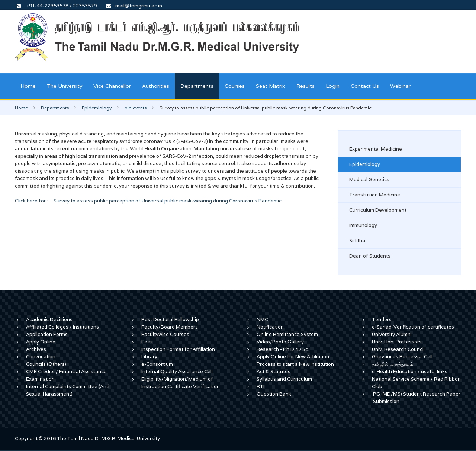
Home (28, 86)
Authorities (156, 86)
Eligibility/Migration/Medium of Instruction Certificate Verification (181, 383)
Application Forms (47, 334)
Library (149, 357)
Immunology (363, 225)
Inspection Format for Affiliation (178, 349)
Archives (36, 349)
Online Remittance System (287, 334)
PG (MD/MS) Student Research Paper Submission (417, 398)
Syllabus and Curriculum (284, 379)
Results (305, 86)
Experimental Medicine (376, 149)
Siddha (357, 241)
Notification (270, 327)
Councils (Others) (46, 364)
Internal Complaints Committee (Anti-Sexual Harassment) (69, 390)
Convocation (41, 357)
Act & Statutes (274, 372)
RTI (260, 386)
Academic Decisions (49, 319)
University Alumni (392, 334)
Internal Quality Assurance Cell (177, 372)
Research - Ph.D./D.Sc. (283, 349)
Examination (40, 379)
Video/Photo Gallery (280, 342)
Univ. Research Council (398, 349)
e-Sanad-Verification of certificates (413, 327)
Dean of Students (370, 256)
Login (333, 86)
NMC (262, 319)
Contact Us (365, 86)
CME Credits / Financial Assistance (66, 372)
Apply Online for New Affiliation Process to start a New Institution (296, 360)
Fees (147, 342)
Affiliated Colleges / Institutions (62, 327)
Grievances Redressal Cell (402, 357)
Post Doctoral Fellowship (170, 319)
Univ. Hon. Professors (397, 342)
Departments (197, 86)
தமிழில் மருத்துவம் (393, 364)
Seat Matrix (271, 86)
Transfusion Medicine (375, 195)
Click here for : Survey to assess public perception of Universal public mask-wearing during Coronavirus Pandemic (148, 201)
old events (136, 108)
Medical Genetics (369, 180)
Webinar (400, 86)
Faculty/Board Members (170, 327)
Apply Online (41, 342)
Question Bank (274, 394)
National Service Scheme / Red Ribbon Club (416, 383)
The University (65, 86)
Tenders (382, 319)
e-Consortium (157, 364)
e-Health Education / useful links (410, 372)
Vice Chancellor (112, 86)
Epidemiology (97, 108)
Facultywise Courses (165, 334)
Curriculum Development (378, 210)
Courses (235, 86)
